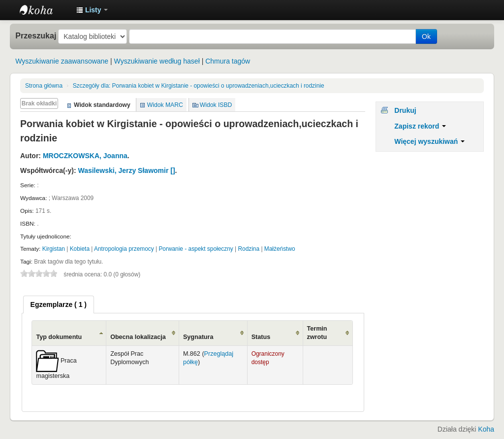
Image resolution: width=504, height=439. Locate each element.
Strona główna (44, 86)
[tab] (59, 304)
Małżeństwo (280, 249)
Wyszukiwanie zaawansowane (62, 61)
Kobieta (80, 249)
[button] (92, 10)
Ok (426, 36)
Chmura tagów (228, 61)
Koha (486, 429)
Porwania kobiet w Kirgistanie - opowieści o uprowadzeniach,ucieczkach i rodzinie (199, 86)
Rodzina (249, 249)
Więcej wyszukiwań (429, 141)
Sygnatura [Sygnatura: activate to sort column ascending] (198, 337)
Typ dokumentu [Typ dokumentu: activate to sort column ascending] (59, 337)
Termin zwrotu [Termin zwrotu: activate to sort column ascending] (317, 333)
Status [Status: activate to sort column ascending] (261, 337)
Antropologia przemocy (124, 249)
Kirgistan (54, 249)
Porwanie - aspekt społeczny (196, 249)
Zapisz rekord (420, 126)
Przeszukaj (36, 35)
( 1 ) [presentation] (59, 304)
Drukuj (405, 110)
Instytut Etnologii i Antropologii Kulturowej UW (44, 10)
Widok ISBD (216, 105)
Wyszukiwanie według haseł (157, 61)
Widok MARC (165, 105)
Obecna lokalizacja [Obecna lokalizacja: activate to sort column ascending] (138, 337)
